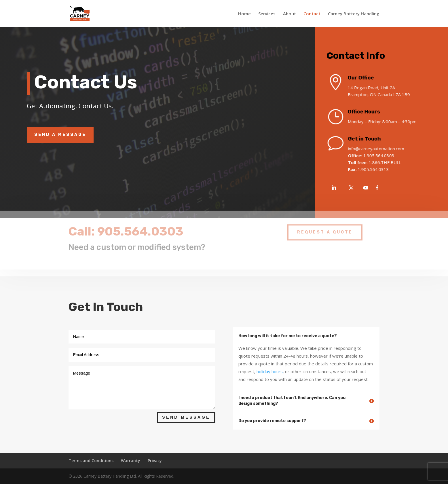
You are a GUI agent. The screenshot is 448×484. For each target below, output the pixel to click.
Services (267, 14)
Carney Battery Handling (354, 14)
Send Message (186, 417)
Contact (312, 14)
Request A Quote (325, 229)
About (290, 14)
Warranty (131, 461)
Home (244, 14)
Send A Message (60, 135)
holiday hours (270, 371)
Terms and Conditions (91, 461)
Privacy (155, 461)
